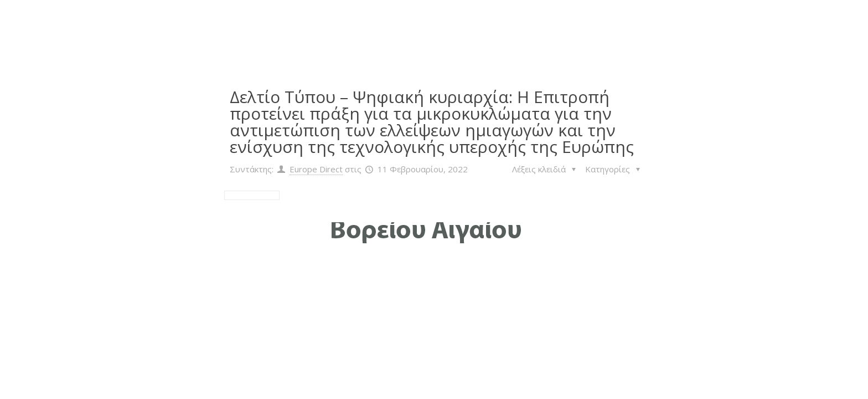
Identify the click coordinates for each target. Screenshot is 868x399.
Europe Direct (316, 169)
